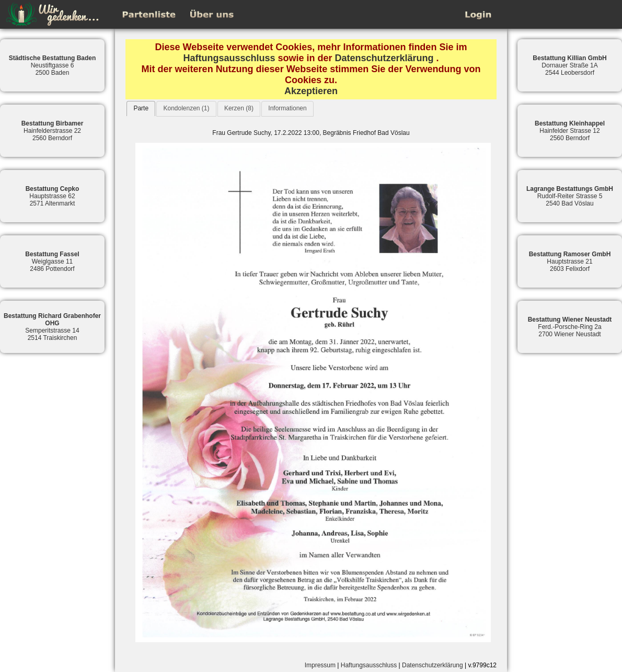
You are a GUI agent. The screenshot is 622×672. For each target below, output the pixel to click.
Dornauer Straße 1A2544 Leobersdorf (569, 65)
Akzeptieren (311, 91)
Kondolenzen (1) (186, 108)
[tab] (141, 109)
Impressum (320, 665)
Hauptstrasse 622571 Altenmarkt (53, 196)
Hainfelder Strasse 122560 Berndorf (570, 131)
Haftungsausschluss (229, 58)
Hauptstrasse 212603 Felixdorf (570, 261)
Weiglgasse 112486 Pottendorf (52, 261)
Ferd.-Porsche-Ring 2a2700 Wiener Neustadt (570, 327)
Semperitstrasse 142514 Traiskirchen (52, 327)
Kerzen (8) (239, 108)
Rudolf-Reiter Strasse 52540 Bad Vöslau (570, 196)
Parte (141, 108)
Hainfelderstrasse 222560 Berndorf (53, 131)
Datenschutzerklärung (384, 58)
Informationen (287, 108)
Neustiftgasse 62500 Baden (53, 65)
